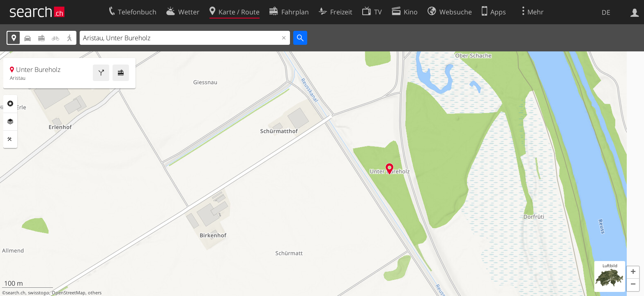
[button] (633, 273)
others (95, 293)
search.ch (16, 293)
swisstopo (39, 293)
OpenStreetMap (69, 293)
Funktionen (10, 139)
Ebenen (10, 122)
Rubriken (10, 104)
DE (606, 12)
